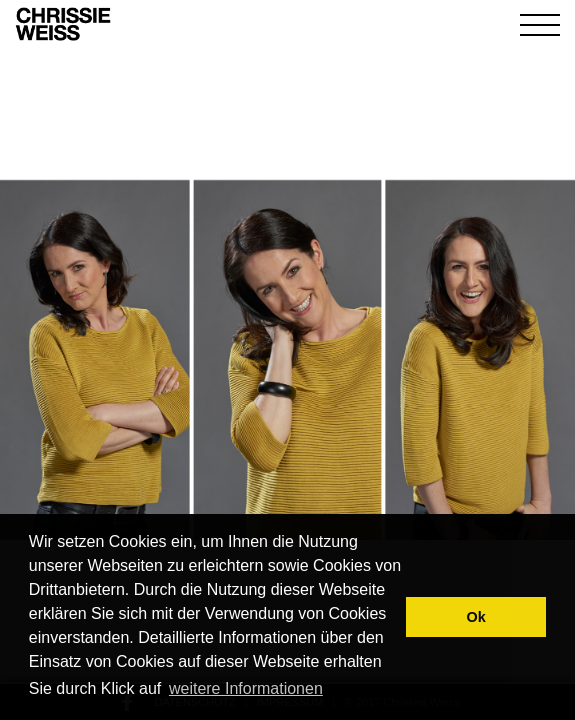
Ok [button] (476, 617)
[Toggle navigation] (540, 25)
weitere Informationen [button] (246, 688)
